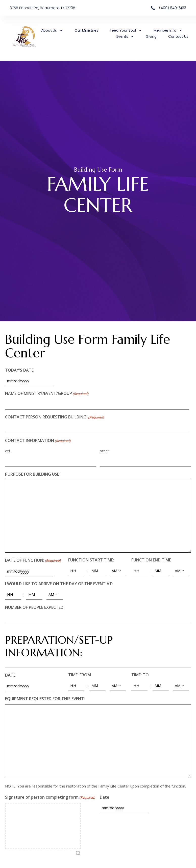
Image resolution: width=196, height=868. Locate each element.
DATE (10, 675)
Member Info (168, 30)
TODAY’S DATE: (20, 370)
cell (8, 451)
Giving (151, 36)
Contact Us (178, 36)
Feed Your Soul (126, 30)
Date (105, 797)
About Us (52, 30)
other (105, 451)
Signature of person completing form (50, 798)
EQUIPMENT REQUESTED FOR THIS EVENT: (45, 699)
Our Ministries (86, 30)
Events (125, 36)
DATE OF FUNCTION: (33, 561)
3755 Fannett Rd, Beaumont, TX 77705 (43, 8)
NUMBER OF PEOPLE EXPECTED (34, 607)
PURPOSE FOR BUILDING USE (32, 474)
